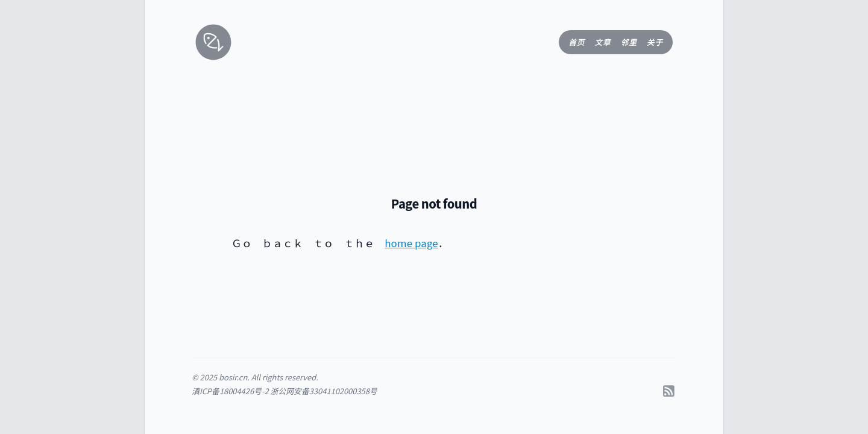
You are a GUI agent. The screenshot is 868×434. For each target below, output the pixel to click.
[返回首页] (206, 42)
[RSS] (669, 391)
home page (411, 243)
